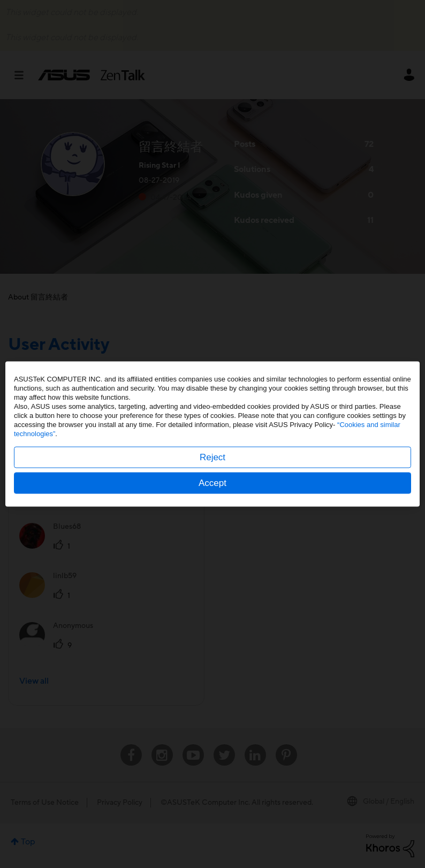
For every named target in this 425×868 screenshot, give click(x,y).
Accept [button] (212, 483)
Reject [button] (212, 457)
